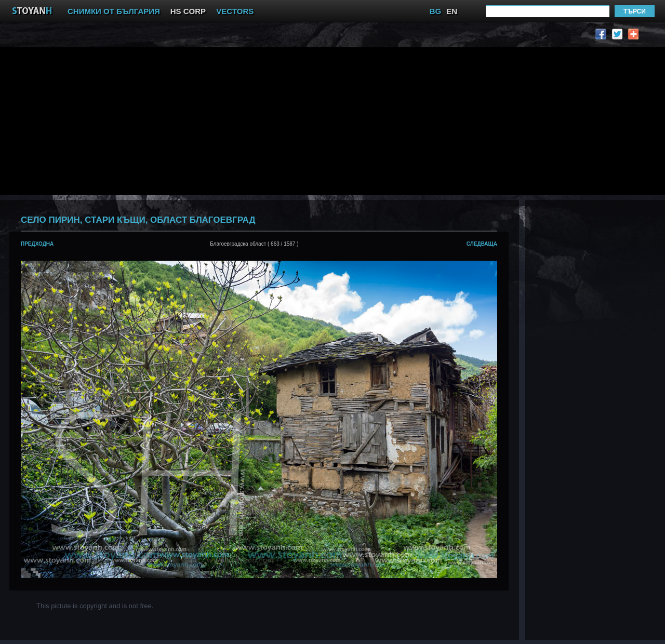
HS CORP (188, 11)
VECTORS (235, 11)
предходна (37, 244)
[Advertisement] (205, 120)
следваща (482, 244)
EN (452, 11)
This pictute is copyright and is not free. (95, 606)
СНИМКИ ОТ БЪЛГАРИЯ (114, 11)
